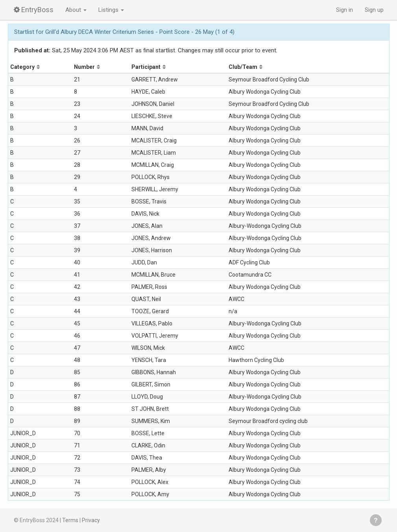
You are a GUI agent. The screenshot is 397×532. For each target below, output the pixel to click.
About (76, 10)
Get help (376, 520)
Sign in (344, 10)
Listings (111, 10)
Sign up (374, 10)
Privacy (91, 520)
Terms (70, 520)
